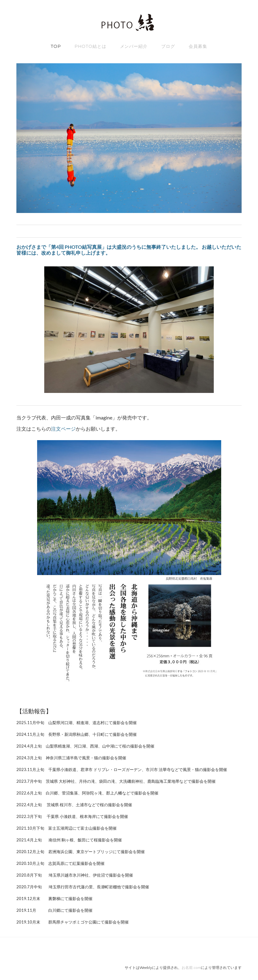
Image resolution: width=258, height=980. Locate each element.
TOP (56, 46)
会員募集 (198, 46)
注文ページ (63, 429)
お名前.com (191, 968)
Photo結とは (90, 46)
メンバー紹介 (134, 46)
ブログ (168, 46)
